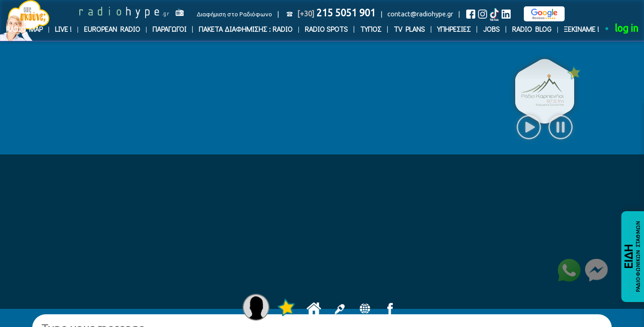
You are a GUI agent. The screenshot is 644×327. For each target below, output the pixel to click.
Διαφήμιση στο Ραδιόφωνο (234, 14)
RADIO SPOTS (326, 29)
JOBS (491, 29)
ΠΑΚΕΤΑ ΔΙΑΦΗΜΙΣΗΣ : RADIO (246, 29)
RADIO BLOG (532, 29)
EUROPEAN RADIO (112, 29)
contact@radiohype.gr (420, 14)
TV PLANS (409, 29)
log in (627, 28)
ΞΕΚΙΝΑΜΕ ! (581, 29)
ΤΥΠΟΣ (371, 29)
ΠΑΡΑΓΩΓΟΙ (169, 29)
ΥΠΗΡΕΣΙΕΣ (454, 29)
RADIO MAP (24, 29)
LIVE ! (63, 29)
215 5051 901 (336, 13)
